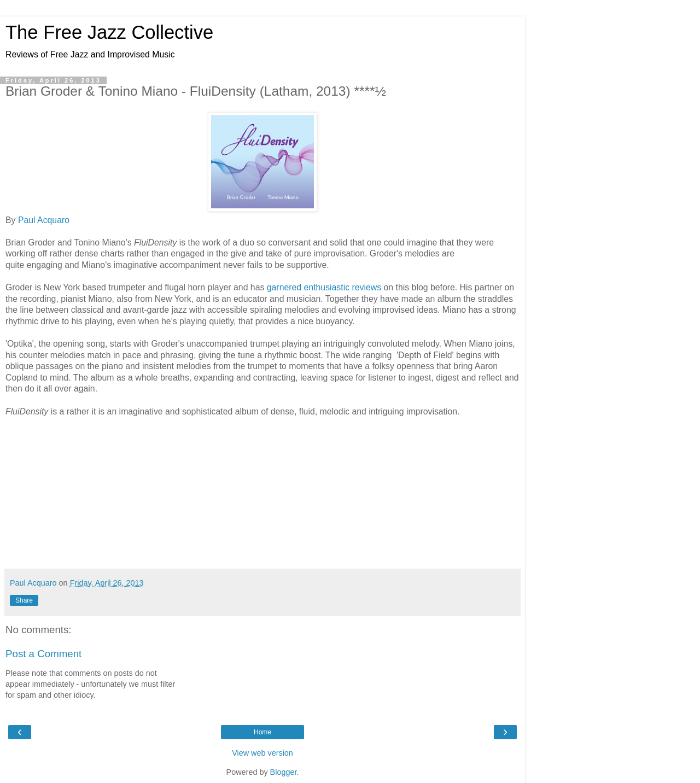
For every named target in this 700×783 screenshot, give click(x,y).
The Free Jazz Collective (109, 32)
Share (24, 600)
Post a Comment (43, 654)
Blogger (284, 772)
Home (262, 732)
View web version (262, 753)
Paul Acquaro (44, 220)
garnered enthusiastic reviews (324, 287)
